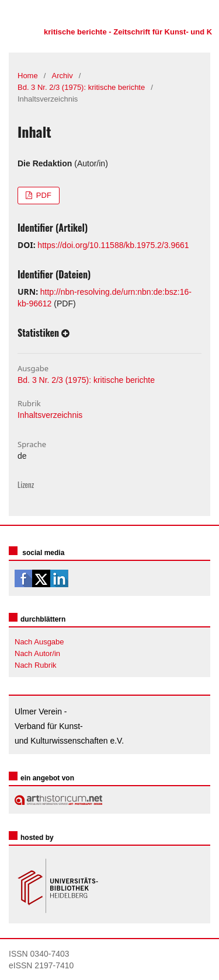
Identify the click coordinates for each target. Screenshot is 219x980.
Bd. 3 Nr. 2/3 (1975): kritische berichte (81, 87)
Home (28, 76)
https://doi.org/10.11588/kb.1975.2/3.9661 (113, 245)
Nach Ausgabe (39, 642)
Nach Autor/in (37, 653)
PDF (43, 195)
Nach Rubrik (36, 665)
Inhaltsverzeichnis (50, 415)
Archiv (62, 76)
